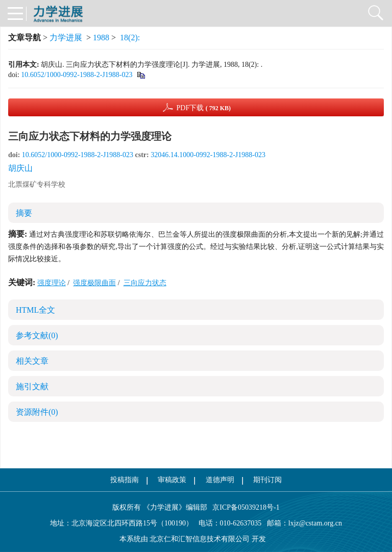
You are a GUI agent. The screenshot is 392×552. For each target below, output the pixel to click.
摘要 (24, 213)
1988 (101, 37)
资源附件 (37, 412)
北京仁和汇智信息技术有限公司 (200, 539)
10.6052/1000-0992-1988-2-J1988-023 (77, 75)
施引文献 (32, 386)
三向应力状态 (145, 283)
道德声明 (220, 480)
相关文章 (32, 361)
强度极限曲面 (94, 283)
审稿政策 (172, 480)
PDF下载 (203, 108)
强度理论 (52, 283)
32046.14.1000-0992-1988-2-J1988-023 (208, 155)
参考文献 (37, 335)
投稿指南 (125, 480)
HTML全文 (35, 310)
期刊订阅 (267, 480)
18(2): (131, 37)
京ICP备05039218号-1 (243, 507)
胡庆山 (20, 168)
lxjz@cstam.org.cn (315, 523)
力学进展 (66, 37)
